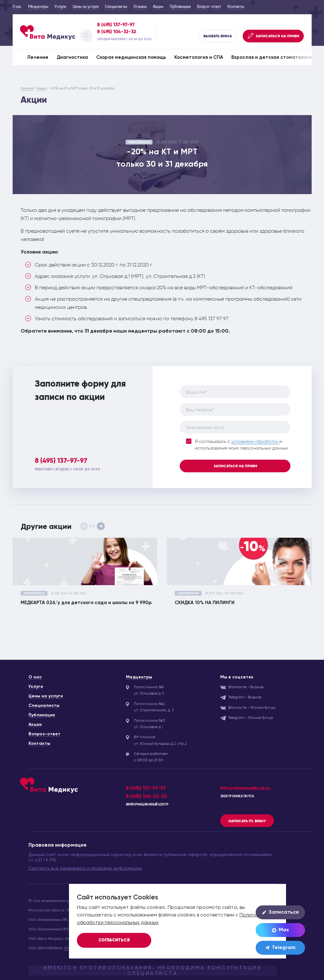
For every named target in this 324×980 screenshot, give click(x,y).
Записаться (280, 912)
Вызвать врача (218, 36)
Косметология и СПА (199, 57)
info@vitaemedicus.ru (245, 788)
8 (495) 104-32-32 (117, 32)
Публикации (180, 6)
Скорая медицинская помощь (131, 57)
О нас (17, 6)
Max (280, 930)
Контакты (236, 6)
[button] (101, 526)
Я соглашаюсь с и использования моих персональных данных (237, 444)
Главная (27, 88)
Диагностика (72, 57)
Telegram (280, 948)
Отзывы (140, 6)
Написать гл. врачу (247, 821)
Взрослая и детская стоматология (273, 57)
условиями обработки (255, 442)
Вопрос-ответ (209, 6)
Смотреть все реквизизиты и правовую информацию (85, 868)
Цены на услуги (86, 6)
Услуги (60, 6)
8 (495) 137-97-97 (116, 25)
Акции (158, 6)
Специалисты (116, 6)
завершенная (139, 142)
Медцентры (38, 6)
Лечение (38, 57)
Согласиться (114, 940)
